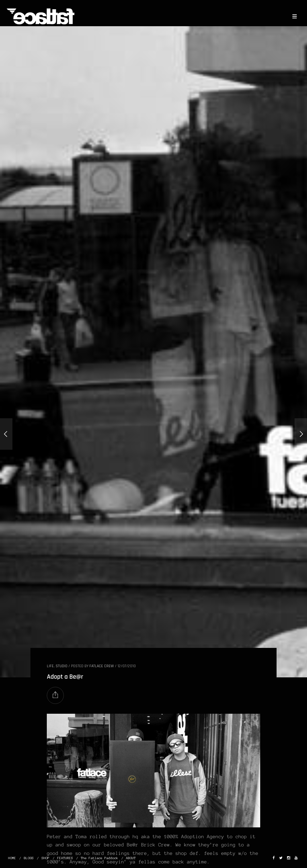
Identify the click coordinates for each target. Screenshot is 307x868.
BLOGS (29, 858)
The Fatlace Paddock (99, 858)
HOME (12, 858)
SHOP (45, 858)
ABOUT (131, 858)
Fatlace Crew (102, 666)
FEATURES (65, 858)
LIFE (50, 666)
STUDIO (62, 666)
